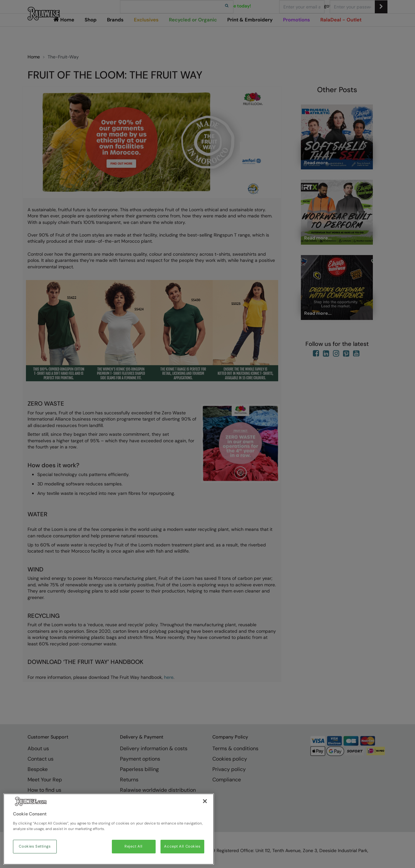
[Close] (205, 801)
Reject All (134, 846)
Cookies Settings (35, 846)
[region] (109, 829)
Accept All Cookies (182, 846)
